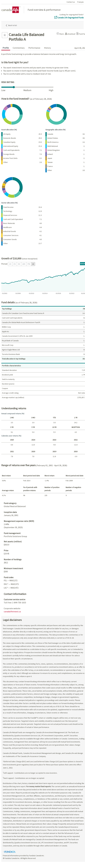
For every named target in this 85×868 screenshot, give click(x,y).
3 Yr (15, 264)
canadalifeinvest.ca (12, 611)
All (33, 264)
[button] (60, 34)
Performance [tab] (34, 48)
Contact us (71, 2)
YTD (29, 264)
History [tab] (47, 48)
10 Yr (24, 264)
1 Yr (10, 264)
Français (81, 2)
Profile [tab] (6, 48)
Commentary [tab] (19, 48)
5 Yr (19, 264)
